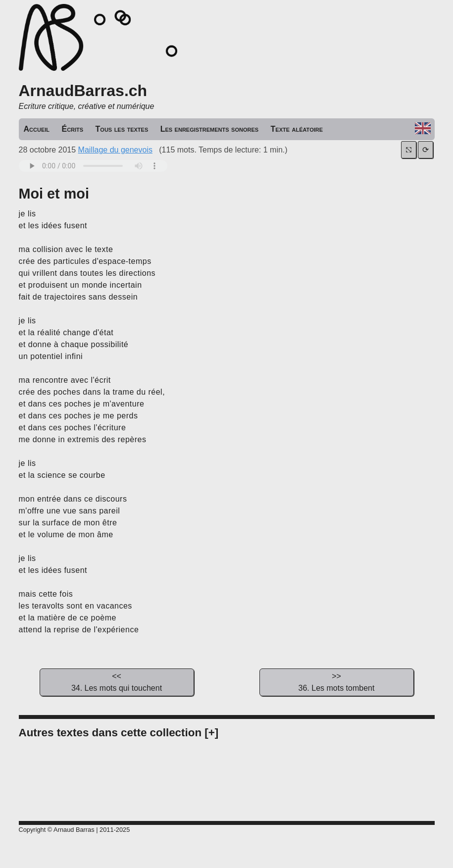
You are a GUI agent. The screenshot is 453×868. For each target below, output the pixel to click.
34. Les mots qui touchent (117, 681)
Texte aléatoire (297, 129)
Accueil (37, 129)
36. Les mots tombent (337, 681)
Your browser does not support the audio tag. (93, 166)
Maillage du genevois (115, 150)
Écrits (72, 129)
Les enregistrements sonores (209, 129)
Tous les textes (122, 129)
